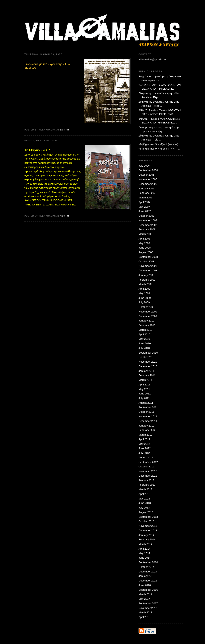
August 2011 (146, 403)
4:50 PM (65, 216)
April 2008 (144, 239)
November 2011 (148, 416)
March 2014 (145, 544)
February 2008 (147, 229)
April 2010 (144, 334)
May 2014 (144, 553)
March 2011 (145, 380)
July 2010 (144, 348)
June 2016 (145, 585)
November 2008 (148, 266)
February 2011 (147, 375)
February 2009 (147, 280)
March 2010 (145, 330)
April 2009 (144, 289)
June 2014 (145, 558)
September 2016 (148, 590)
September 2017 (148, 603)
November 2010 (148, 362)
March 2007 (145, 198)
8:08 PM (65, 130)
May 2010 (144, 339)
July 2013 (144, 508)
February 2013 (147, 485)
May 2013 (144, 499)
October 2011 (146, 412)
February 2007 (147, 193)
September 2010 (148, 353)
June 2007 (145, 211)
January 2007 (146, 189)
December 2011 (148, 421)
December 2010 (148, 366)
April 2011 (144, 385)
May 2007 (144, 207)
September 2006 (148, 170)
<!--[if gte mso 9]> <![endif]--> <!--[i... (159, 144)
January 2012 (146, 426)
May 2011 (144, 389)
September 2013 (148, 517)
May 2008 (144, 243)
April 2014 (144, 549)
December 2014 (148, 572)
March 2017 (145, 594)
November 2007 (148, 220)
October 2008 (146, 261)
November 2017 (148, 608)
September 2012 (148, 462)
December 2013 (148, 530)
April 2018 (144, 617)
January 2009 (146, 275)
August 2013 (146, 512)
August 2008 (146, 252)
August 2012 (146, 457)
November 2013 (148, 526)
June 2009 (145, 298)
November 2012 (148, 471)
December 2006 (148, 184)
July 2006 (144, 166)
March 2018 (145, 612)
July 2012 (144, 453)
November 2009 (148, 312)
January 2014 (146, 535)
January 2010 (146, 321)
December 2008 (148, 270)
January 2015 (146, 576)
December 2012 (148, 476)
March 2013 (145, 489)
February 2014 (147, 539)
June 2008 (145, 248)
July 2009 (144, 302)
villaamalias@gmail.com (153, 59)
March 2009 (145, 284)
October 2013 (146, 521)
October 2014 (146, 567)
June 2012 (145, 448)
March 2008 (145, 234)
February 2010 (147, 325)
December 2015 (148, 581)
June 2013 (145, 503)
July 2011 (144, 398)
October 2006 (146, 175)
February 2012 (147, 430)
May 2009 (144, 293)
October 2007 (146, 216)
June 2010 (145, 343)
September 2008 (148, 257)
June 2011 (145, 394)
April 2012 (144, 439)
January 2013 (146, 480)
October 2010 (146, 357)
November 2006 (148, 179)
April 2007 (144, 202)
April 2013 (144, 494)
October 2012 (146, 467)
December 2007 (148, 225)
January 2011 (146, 371)
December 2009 (148, 316)
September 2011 (148, 407)
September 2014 (148, 562)
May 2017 (144, 599)
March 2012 (145, 435)
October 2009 (146, 307)
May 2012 (144, 444)
